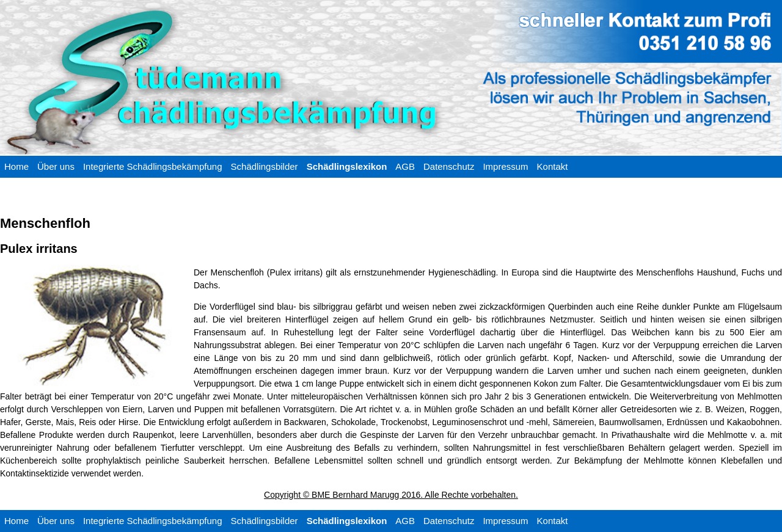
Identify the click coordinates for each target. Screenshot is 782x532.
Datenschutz (449, 166)
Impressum (505, 166)
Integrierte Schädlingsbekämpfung (153, 166)
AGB (405, 166)
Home (16, 166)
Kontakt (553, 166)
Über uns (56, 166)
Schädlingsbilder (265, 166)
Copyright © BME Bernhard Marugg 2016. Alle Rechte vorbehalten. (391, 495)
